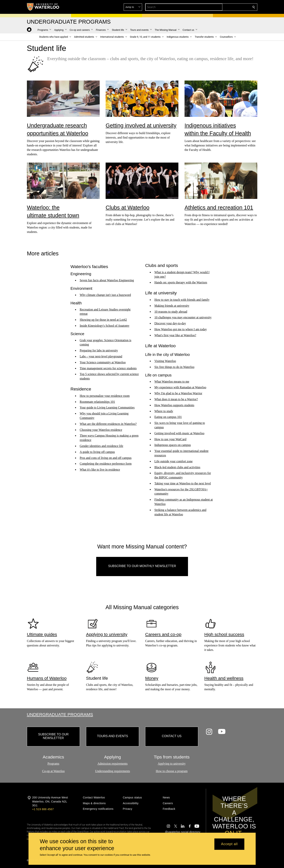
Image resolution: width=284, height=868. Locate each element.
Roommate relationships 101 (97, 402)
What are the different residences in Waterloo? (108, 424)
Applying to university (107, 634)
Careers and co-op (163, 634)
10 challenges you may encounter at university (183, 318)
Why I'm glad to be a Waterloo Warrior (178, 393)
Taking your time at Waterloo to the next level (183, 483)
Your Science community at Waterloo (103, 362)
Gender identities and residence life (101, 446)
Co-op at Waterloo (53, 771)
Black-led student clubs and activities (177, 467)
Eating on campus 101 (168, 417)
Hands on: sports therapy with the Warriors (181, 283)
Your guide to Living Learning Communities (107, 408)
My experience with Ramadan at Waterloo (180, 387)
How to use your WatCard (170, 439)
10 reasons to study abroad (171, 312)
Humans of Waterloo (47, 678)
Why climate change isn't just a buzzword (105, 295)
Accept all (229, 844)
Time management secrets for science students (108, 368)
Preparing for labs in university (99, 351)
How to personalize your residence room (105, 396)
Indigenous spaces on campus (173, 445)
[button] (226, 7)
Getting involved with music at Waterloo (179, 433)
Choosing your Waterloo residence (101, 430)
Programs (53, 764)
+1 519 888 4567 (43, 809)
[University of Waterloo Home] (43, 7)
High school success (224, 634)
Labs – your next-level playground (101, 356)
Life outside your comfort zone (173, 461)
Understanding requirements (113, 771)
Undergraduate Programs (60, 714)
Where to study (164, 411)
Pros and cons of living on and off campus (106, 458)
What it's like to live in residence (100, 470)
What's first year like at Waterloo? (175, 335)
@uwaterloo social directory (183, 832)
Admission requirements (112, 764)
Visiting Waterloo (165, 361)
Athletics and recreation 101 (219, 208)
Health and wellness (224, 678)
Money (152, 678)
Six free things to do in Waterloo (174, 367)
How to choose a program (172, 771)
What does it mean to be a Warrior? (176, 399)
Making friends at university (172, 306)
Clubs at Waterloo (128, 208)
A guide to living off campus (97, 452)
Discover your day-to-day (170, 324)
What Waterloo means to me (172, 382)
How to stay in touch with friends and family (182, 300)
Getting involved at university (141, 125)
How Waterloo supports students (174, 405)
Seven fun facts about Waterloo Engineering (107, 280)
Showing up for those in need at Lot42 (103, 320)
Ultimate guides (42, 634)
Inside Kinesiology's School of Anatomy (105, 326)
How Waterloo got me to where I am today (181, 329)
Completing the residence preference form (106, 464)
